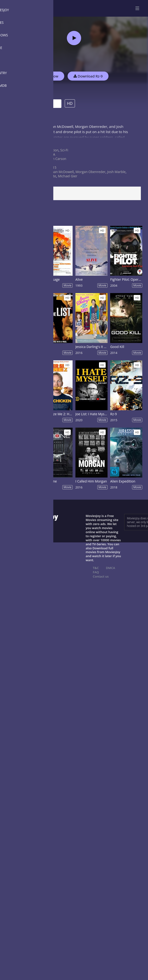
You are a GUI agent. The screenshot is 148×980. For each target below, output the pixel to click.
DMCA (110, 568)
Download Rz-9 (88, 76)
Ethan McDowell (61, 172)
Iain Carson (57, 159)
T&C (96, 568)
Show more (15, 142)
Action (54, 150)
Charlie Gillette (45, 176)
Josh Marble (116, 172)
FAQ (96, 572)
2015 (53, 167)
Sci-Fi (64, 150)
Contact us (101, 576)
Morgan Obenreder (90, 172)
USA (52, 154)
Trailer (44, 104)
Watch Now (49, 76)
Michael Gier (68, 176)
